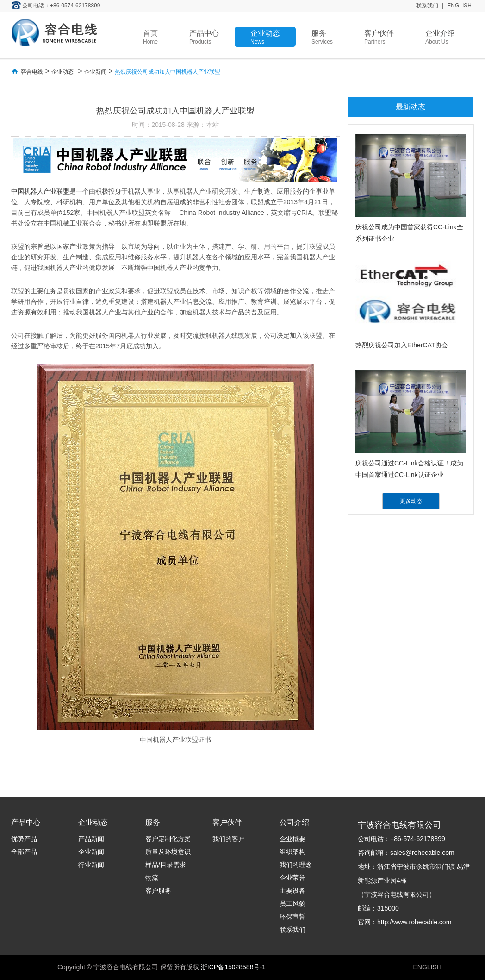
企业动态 (265, 37)
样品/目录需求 (166, 865)
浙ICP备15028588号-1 (233, 967)
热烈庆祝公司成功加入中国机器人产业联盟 (168, 72)
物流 (152, 878)
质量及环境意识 (168, 852)
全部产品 (24, 852)
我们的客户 (229, 839)
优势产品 (24, 839)
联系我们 (427, 6)
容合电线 (32, 72)
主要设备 (292, 891)
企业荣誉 (292, 878)
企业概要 (292, 839)
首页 (150, 37)
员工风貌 (292, 904)
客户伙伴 (379, 37)
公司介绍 (294, 822)
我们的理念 (296, 865)
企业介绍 (440, 37)
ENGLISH (459, 6)
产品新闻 (91, 839)
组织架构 (292, 852)
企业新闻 (95, 72)
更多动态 (411, 501)
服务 (322, 37)
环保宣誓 (292, 917)
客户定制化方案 (168, 839)
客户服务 (158, 891)
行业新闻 (91, 865)
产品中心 (204, 37)
